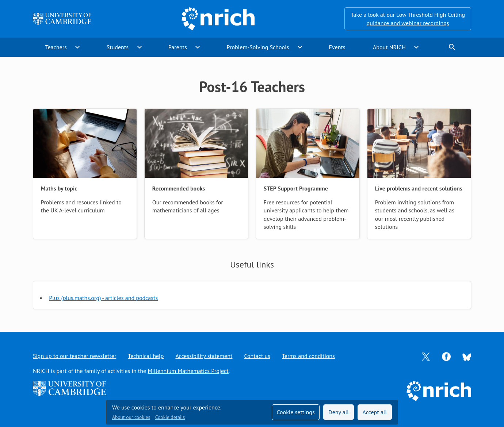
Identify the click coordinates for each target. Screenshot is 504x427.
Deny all (339, 412)
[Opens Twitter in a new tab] (426, 356)
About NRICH (389, 47)
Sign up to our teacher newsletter (75, 356)
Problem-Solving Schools (258, 47)
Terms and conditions (308, 356)
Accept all (375, 412)
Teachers (56, 47)
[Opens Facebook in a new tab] (446, 356)
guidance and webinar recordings (408, 23)
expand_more (77, 47)
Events (337, 47)
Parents (178, 47)
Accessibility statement (204, 356)
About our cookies (131, 417)
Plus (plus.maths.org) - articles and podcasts (103, 298)
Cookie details (170, 417)
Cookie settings (295, 412)
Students (118, 47)
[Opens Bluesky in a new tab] (467, 356)
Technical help (146, 356)
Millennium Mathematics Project (188, 371)
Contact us (257, 356)
